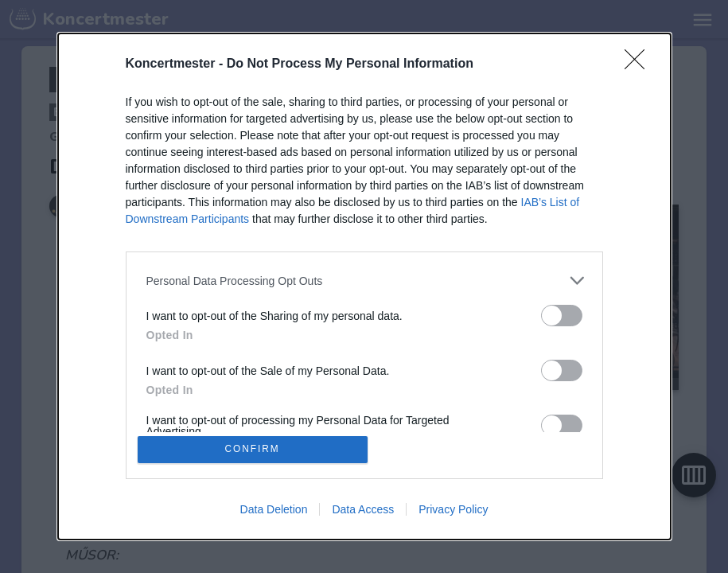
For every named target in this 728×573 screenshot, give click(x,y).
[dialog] (364, 286)
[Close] (640, 63)
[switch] (562, 314)
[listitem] (364, 279)
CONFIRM (254, 449)
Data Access (363, 511)
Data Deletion (274, 511)
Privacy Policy (453, 511)
